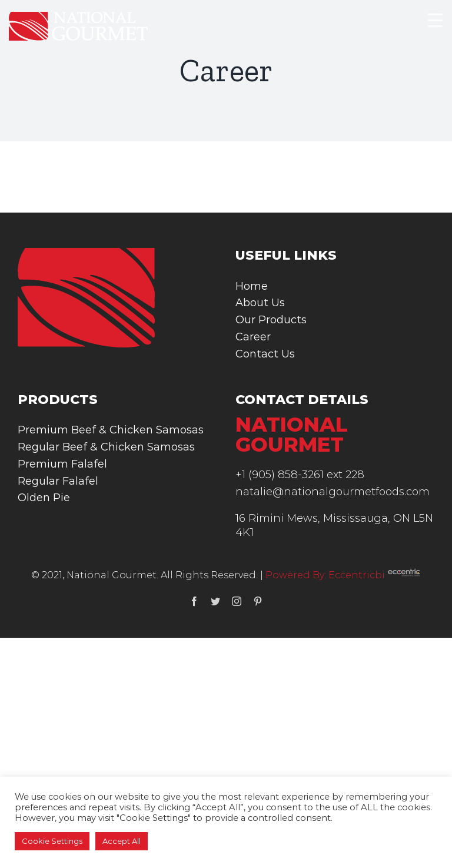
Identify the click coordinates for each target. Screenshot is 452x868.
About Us (260, 303)
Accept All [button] (122, 841)
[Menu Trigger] (435, 20)
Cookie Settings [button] (52, 841)
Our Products (271, 320)
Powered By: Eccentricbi (343, 575)
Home (252, 286)
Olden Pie (44, 498)
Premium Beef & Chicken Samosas (111, 430)
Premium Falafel (62, 464)
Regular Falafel (58, 481)
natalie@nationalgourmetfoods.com (333, 492)
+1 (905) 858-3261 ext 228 (300, 475)
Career (253, 337)
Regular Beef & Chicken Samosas (106, 447)
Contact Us (265, 354)
